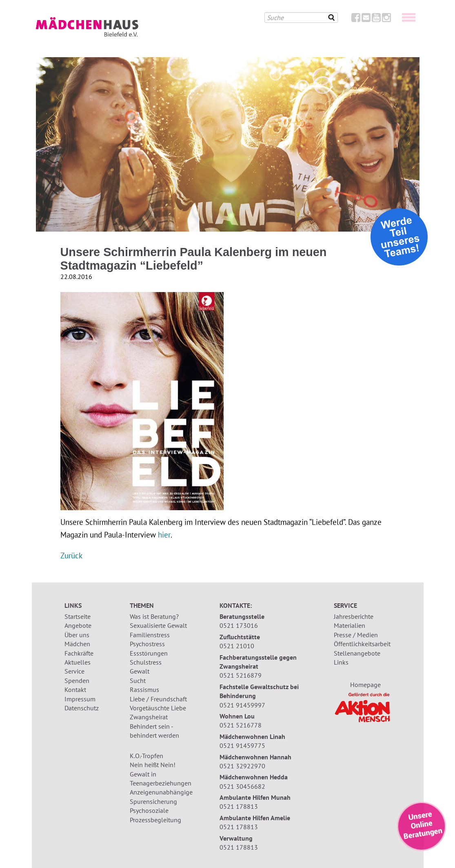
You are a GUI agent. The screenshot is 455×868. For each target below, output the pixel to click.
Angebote (78, 625)
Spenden (77, 681)
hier (164, 534)
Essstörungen (149, 653)
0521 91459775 (242, 745)
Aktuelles (78, 662)
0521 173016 (239, 625)
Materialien (350, 625)
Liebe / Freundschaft (158, 699)
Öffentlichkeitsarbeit (362, 644)
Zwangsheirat (149, 717)
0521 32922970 (242, 766)
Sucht (138, 681)
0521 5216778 (241, 725)
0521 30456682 (242, 786)
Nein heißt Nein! (153, 765)
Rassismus (144, 689)
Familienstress (150, 635)
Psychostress (147, 644)
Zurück (71, 555)
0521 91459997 (242, 705)
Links (341, 662)
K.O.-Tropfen (146, 756)
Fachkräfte (79, 653)
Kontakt (75, 689)
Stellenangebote (357, 653)
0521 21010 (237, 646)
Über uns (77, 635)
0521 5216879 (241, 675)
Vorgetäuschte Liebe (158, 708)
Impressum (80, 699)
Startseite (78, 616)
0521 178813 (239, 806)
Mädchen (77, 644)
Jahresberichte (354, 616)
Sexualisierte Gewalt (158, 625)
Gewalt (140, 671)
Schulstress (146, 662)
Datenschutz (82, 708)
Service (74, 671)
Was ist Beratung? (154, 616)
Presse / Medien (356, 635)
